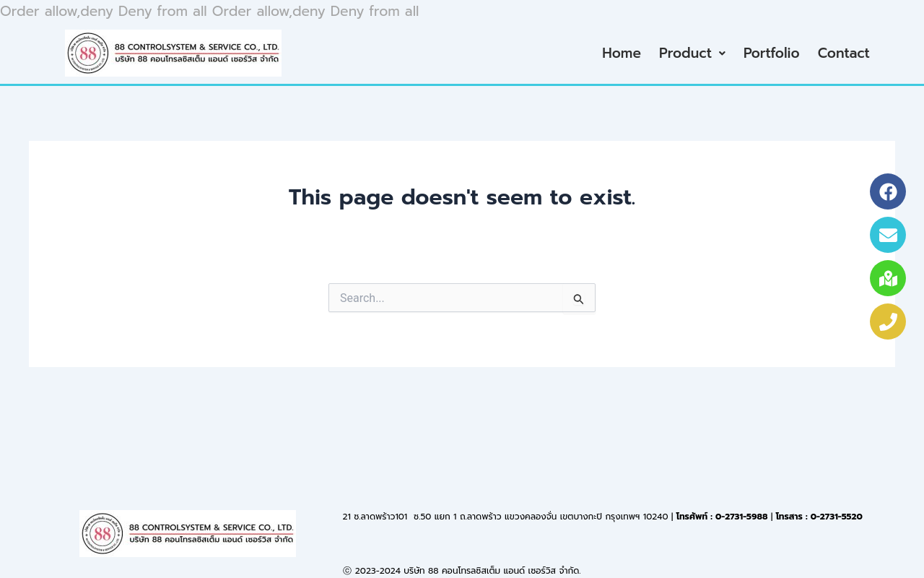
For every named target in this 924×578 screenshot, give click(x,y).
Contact (844, 53)
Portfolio (772, 53)
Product (692, 53)
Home (622, 53)
